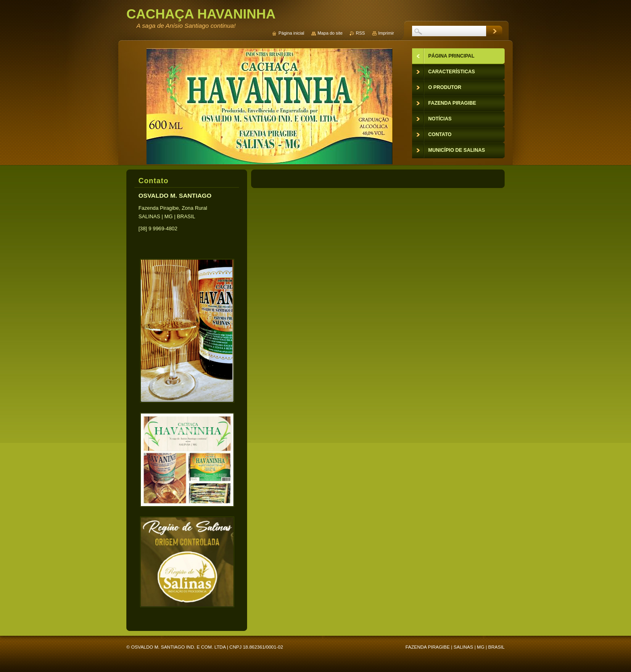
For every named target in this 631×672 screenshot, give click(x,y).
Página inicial (291, 33)
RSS (360, 33)
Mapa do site (330, 33)
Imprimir (386, 33)
